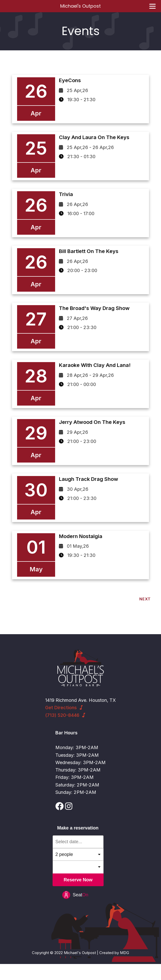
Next (145, 615)
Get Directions (61, 724)
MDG (125, 968)
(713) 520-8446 (62, 731)
